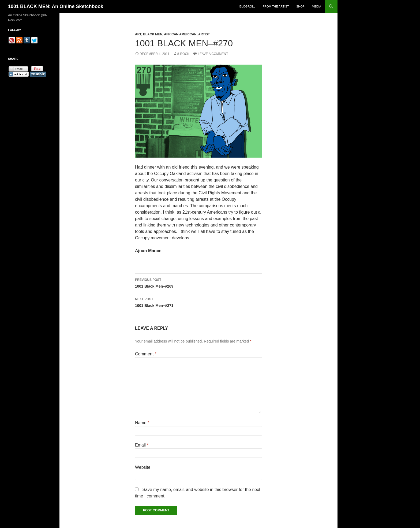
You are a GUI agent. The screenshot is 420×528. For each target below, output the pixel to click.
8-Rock (183, 54)
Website (143, 467)
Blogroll (247, 6)
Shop (300, 6)
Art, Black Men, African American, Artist (172, 34)
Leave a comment (213, 54)
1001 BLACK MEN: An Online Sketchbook (56, 6)
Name (142, 423)
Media (316, 6)
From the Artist (276, 6)
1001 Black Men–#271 (198, 302)
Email (142, 445)
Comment (146, 354)
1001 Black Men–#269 (198, 282)
